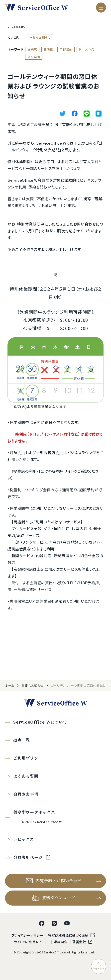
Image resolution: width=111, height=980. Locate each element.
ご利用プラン (26, 758)
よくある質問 (26, 776)
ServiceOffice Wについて (40, 722)
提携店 (32, 49)
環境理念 (61, 942)
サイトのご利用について (32, 942)
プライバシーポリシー (28, 935)
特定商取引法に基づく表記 (69, 935)
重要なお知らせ (40, 37)
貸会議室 (34, 57)
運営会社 (80, 942)
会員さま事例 (26, 794)
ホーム (9, 685)
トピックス (24, 839)
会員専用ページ (28, 857)
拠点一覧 (22, 740)
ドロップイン (87, 49)
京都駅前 (66, 49)
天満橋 (48, 49)
